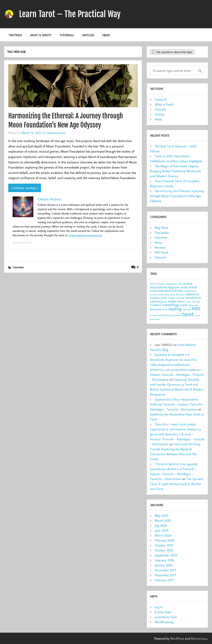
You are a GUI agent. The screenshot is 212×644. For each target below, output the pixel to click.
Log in (159, 607)
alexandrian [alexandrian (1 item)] (172, 284)
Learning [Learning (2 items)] (156, 301)
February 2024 (164, 540)
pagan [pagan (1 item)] (191, 305)
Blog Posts (161, 228)
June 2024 (161, 530)
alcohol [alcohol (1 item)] (162, 284)
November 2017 (165, 575)
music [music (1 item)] (189, 302)
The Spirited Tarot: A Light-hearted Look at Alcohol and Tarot (176, 484)
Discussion (162, 232)
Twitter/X (15, 35)
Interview (18, 267)
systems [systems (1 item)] (178, 315)
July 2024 (161, 525)
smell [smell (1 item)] (160, 315)
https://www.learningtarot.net (85, 235)
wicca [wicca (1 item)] (197, 315)
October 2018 (164, 550)
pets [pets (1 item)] (197, 305)
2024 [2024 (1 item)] (153, 284)
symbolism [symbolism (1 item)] (168, 315)
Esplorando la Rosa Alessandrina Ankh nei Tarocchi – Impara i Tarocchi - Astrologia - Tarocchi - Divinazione (177, 404)
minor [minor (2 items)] (181, 301)
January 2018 (163, 565)
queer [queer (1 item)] (165, 309)
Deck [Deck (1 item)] (167, 295)
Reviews (160, 247)
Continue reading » (25, 188)
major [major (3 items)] (172, 301)
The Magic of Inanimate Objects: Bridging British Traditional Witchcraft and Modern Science (175, 171)
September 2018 (166, 555)
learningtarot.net (22, 242)
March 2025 (163, 520)
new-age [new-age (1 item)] (196, 302)
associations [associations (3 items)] (159, 287)
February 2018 (164, 560)
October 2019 (164, 545)
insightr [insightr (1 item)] (171, 298)
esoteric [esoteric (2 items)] (155, 298)
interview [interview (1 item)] (180, 298)
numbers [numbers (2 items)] (156, 305)
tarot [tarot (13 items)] (188, 314)
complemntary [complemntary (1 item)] (190, 291)
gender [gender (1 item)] (164, 298)
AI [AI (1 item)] (157, 284)
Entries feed (163, 612)
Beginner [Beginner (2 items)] (174, 287)
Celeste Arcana (56, 133)
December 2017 (165, 570)
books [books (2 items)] (184, 287)
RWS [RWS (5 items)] (196, 309)
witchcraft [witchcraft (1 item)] (155, 319)
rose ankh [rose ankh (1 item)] (187, 309)
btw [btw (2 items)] (180, 291)
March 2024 (163, 535)
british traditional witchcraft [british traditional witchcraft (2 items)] (174, 289)
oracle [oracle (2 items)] (184, 305)
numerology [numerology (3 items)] (171, 305)
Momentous (199, 638)
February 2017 (164, 580)
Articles (88, 35)
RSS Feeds (162, 252)
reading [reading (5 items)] (175, 309)
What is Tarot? (41, 35)
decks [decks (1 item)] (172, 295)
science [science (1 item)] (154, 315)
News (106, 35)
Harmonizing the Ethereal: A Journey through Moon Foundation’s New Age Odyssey (177, 196)
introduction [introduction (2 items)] (193, 298)
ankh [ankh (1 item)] (180, 284)
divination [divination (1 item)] (181, 295)
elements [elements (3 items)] (193, 294)
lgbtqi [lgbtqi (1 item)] (165, 302)
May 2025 (161, 515)
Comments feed (166, 617)
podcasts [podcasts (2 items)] (156, 309)
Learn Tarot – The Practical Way (70, 14)
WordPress (177, 638)
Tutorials (67, 35)
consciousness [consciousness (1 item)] (157, 295)
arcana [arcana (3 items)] (188, 283)
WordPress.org (164, 622)
